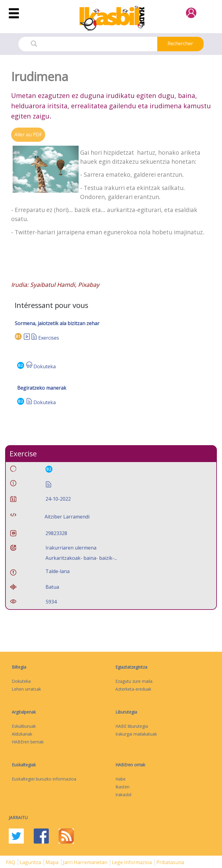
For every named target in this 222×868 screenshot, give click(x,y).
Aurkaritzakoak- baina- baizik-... (81, 558)
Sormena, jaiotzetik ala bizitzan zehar (57, 323)
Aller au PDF (28, 135)
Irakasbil (123, 795)
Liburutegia (126, 712)
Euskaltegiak (24, 765)
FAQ (11, 862)
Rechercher (180, 43)
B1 (18, 336)
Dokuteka (45, 366)
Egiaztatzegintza (131, 667)
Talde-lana (58, 571)
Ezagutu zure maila (134, 681)
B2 (21, 365)
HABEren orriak (130, 765)
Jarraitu (18, 817)
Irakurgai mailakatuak (136, 734)
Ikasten (122, 787)
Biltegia (19, 667)
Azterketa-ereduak (133, 689)
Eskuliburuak (24, 726)
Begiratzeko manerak (42, 388)
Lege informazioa (132, 862)
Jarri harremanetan (86, 862)
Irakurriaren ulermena (71, 548)
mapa (53, 862)
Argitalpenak (24, 712)
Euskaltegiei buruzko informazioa (44, 779)
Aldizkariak (22, 734)
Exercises (49, 338)
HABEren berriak (28, 742)
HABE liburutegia (132, 726)
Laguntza (31, 862)
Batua (52, 587)
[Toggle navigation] (14, 14)
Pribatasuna (170, 862)
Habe (120, 779)
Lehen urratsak (26, 689)
